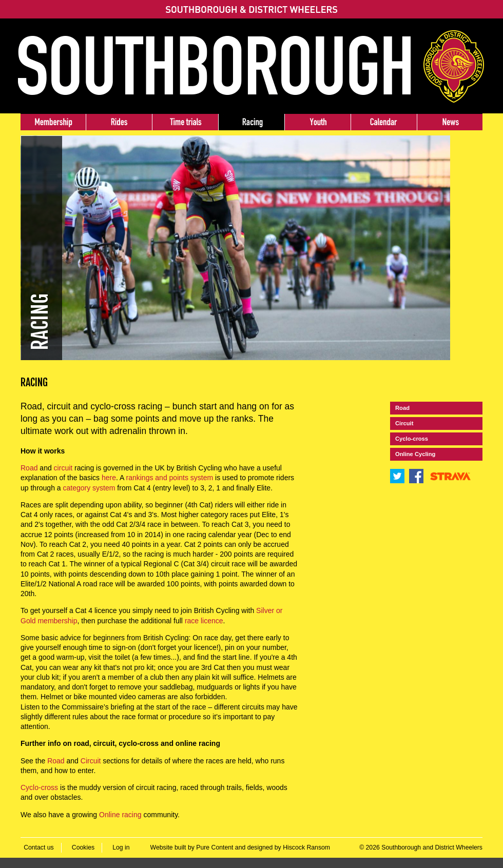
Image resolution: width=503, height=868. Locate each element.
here (109, 478)
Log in (121, 847)
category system (89, 488)
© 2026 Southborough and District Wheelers (421, 847)
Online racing (120, 815)
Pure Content (215, 847)
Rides (119, 122)
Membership (53, 122)
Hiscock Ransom (306, 847)
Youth (317, 122)
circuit (63, 468)
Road (29, 468)
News (450, 122)
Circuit (91, 761)
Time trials (185, 122)
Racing (251, 122)
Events (384, 122)
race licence (204, 621)
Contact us (39, 847)
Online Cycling (415, 454)
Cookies (83, 847)
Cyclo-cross (39, 787)
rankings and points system (170, 478)
